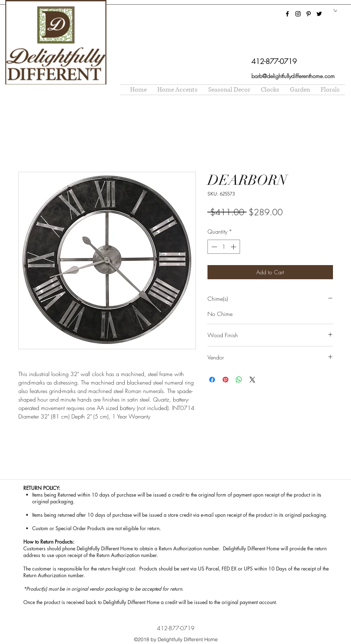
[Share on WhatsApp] (239, 380)
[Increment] (234, 247)
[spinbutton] (224, 247)
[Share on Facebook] (212, 380)
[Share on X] (252, 380)
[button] (335, 10)
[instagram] (298, 14)
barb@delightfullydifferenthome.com (293, 76)
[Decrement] (213, 247)
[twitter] (319, 14)
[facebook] (287, 14)
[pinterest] (309, 14)
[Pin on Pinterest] (226, 380)
